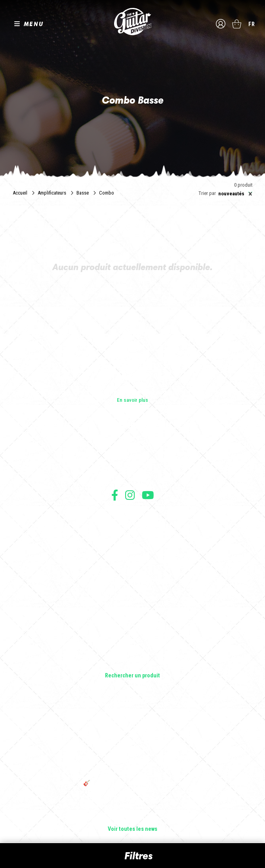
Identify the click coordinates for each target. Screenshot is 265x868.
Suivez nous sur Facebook (115, 495)
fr (252, 24)
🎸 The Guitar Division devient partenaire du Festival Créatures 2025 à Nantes (133, 787)
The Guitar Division (133, 22)
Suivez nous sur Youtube (148, 495)
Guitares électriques (132, 598)
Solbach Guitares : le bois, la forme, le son (133, 818)
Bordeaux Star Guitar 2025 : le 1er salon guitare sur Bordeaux (132, 804)
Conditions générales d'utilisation (132, 514)
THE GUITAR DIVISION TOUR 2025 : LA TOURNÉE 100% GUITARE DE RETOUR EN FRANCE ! (133, 766)
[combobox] (234, 194)
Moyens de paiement (133, 549)
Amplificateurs (52, 193)
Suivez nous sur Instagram (130, 495)
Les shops (132, 453)
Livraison (133, 558)
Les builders (133, 442)
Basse (83, 193)
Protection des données (133, 540)
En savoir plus (132, 400)
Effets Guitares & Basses (132, 643)
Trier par (207, 194)
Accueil (20, 193)
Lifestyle (132, 665)
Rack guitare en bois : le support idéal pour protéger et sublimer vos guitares (133, 745)
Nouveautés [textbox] (235, 194)
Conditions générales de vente (133, 523)
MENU (34, 24)
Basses (133, 620)
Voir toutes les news (132, 829)
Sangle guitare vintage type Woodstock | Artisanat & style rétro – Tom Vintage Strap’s (132, 725)
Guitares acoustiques (132, 609)
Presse (133, 475)
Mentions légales (133, 532)
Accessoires (132, 654)
